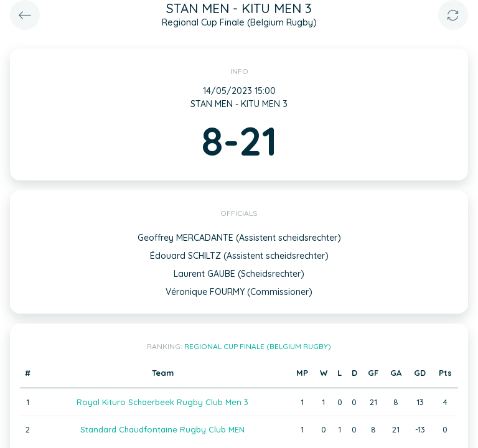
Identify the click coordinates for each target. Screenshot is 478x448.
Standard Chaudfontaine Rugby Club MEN (162, 429)
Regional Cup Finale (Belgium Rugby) (258, 346)
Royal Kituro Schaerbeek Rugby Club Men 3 (162, 402)
